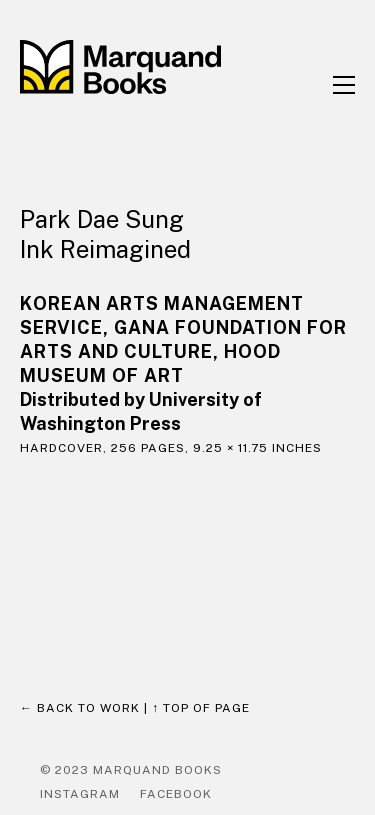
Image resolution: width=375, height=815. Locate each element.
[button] (344, 85)
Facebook (176, 794)
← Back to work (80, 708)
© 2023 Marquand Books (131, 770)
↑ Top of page (201, 708)
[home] (145, 67)
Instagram (80, 794)
